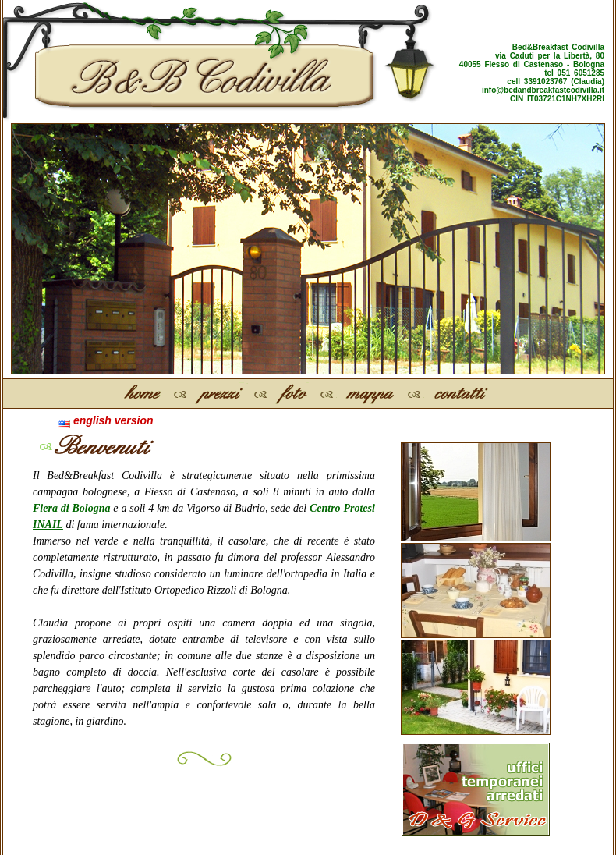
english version (106, 420)
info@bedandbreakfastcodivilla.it (543, 90)
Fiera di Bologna (71, 508)
